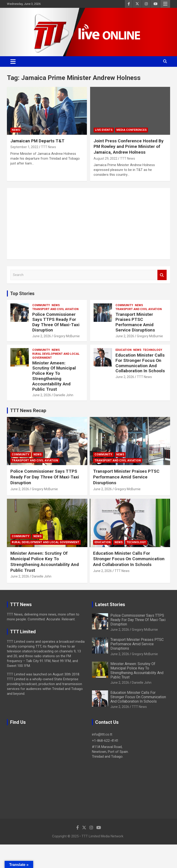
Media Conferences (131, 130)
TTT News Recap (28, 411)
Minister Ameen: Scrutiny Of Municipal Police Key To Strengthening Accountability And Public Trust (54, 376)
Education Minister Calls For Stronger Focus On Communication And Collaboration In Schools (140, 363)
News (16, 130)
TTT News (49, 147)
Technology (153, 350)
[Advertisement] (88, 224)
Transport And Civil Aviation (55, 309)
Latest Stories (110, 604)
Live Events (104, 130)
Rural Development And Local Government (56, 356)
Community (41, 305)
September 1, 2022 (24, 147)
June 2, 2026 (42, 336)
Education (124, 350)
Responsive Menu (165, 4)
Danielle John (63, 395)
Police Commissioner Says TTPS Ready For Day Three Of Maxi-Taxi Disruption (56, 322)
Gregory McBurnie (67, 336)
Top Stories (22, 293)
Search (162, 275)
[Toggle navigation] (13, 62)
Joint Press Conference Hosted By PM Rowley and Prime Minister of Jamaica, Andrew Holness (129, 147)
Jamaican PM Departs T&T (37, 141)
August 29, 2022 (105, 158)
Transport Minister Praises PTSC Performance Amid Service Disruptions (135, 322)
